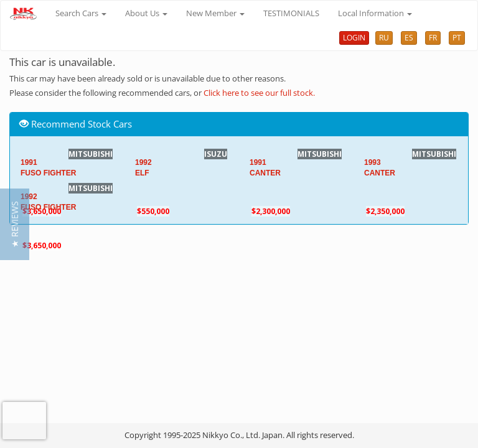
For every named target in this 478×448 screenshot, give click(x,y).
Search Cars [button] (81, 13)
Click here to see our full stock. (259, 93)
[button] (15, 224)
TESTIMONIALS (291, 13)
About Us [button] (146, 13)
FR (433, 38)
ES (409, 38)
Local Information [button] (375, 13)
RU (384, 38)
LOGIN (354, 38)
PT (457, 38)
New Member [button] (215, 13)
